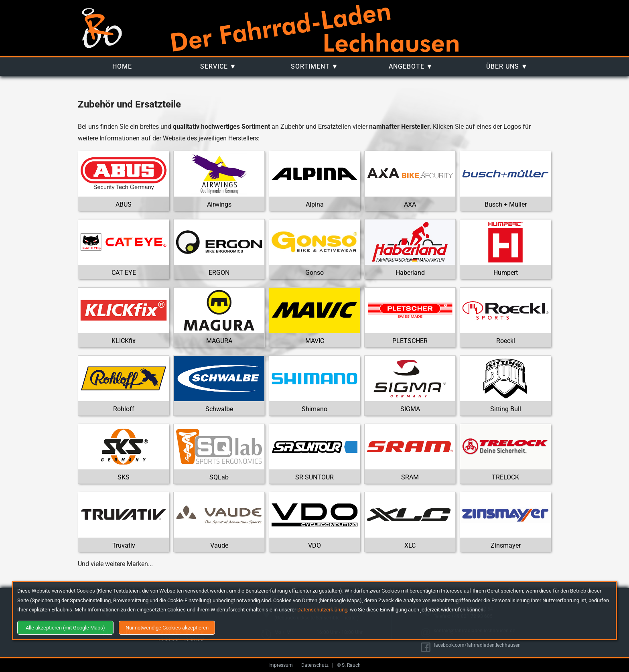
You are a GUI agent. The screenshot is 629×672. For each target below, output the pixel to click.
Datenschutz (315, 665)
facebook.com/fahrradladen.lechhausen (477, 645)
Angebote (407, 66)
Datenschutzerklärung (322, 610)
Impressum (281, 665)
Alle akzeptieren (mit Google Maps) (65, 628)
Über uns (503, 66)
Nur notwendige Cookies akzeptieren (167, 628)
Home (122, 66)
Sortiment (310, 66)
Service (214, 66)
